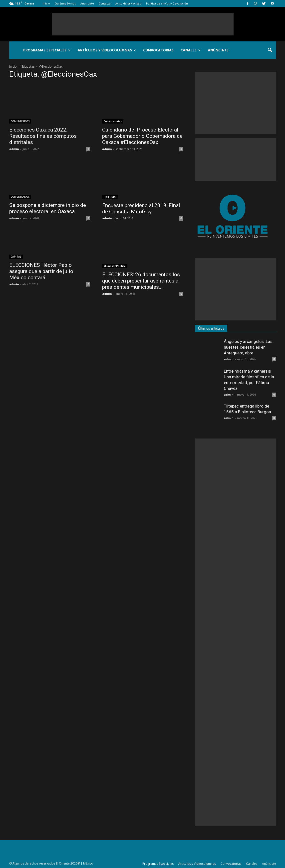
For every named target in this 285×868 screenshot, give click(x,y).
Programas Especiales (47, 50)
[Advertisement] (143, 24)
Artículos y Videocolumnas (107, 50)
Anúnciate (87, 3)
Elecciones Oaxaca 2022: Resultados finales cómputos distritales (43, 136)
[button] (270, 50)
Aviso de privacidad (128, 3)
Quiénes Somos (65, 3)
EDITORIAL (110, 197)
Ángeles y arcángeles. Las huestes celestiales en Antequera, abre (248, 347)
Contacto (105, 3)
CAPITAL (16, 257)
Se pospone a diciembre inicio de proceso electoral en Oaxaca (48, 208)
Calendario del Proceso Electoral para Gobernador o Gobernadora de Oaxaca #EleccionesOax (142, 136)
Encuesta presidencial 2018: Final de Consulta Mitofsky (141, 209)
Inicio (46, 3)
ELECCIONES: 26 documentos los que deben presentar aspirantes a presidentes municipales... (141, 281)
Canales (191, 50)
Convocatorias (158, 50)
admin (14, 149)
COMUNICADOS (20, 121)
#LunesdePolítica (115, 266)
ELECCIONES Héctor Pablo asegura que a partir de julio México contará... (41, 271)
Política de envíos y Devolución (167, 3)
